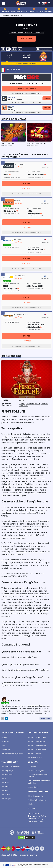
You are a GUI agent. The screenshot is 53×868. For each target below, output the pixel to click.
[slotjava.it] (21, 4)
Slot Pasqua (6, 799)
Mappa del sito (34, 787)
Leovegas (22, 404)
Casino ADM (34, 12)
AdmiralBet (44, 404)
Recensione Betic (35, 753)
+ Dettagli (26, 188)
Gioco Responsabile (36, 796)
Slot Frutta (5, 791)
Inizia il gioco (27, 39)
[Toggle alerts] (39, 4)
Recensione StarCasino (37, 737)
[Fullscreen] (3, 49)
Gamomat (27, 29)
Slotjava (4, 15)
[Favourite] (20, 49)
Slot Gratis (5, 12)
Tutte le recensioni (35, 757)
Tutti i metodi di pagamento (12, 753)
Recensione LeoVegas (36, 741)
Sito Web (47, 98)
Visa (3, 745)
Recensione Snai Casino (37, 749)
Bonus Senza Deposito (19, 12)
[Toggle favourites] (49, 4)
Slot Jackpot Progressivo (11, 766)
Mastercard (6, 749)
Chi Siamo (32, 766)
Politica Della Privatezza (37, 800)
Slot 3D (4, 778)
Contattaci (32, 808)
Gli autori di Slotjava (36, 770)
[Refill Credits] (8, 49)
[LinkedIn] (7, 719)
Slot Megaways (7, 770)
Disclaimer (32, 804)
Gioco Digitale (24, 406)
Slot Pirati (5, 786)
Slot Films (5, 782)
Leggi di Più (46, 718)
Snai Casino (30, 404)
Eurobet (37, 404)
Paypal (4, 737)
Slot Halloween (7, 774)
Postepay (5, 741)
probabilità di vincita (23, 866)
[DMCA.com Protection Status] (26, 837)
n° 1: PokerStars (46, 12)
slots (10, 15)
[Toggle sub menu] (3, 4)
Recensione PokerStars (37, 745)
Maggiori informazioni (26, 89)
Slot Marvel (6, 795)
